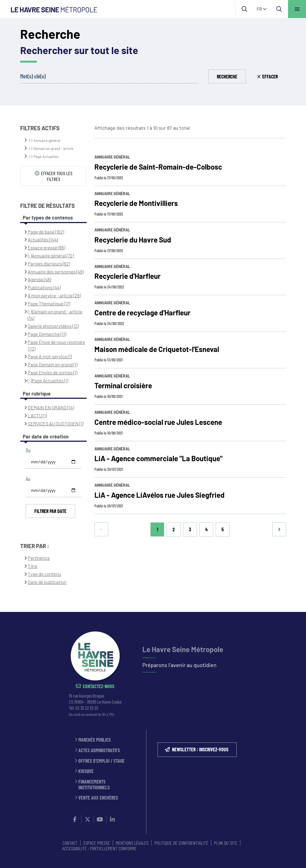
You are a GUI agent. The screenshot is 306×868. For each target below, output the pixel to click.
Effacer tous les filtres (57, 176)
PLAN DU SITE (226, 843)
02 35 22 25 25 (87, 708)
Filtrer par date (50, 511)
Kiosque (86, 771)
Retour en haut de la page (292, 612)
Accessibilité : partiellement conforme (99, 848)
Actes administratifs (99, 750)
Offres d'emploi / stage (101, 761)
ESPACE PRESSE (97, 843)
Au (28, 479)
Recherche (227, 76)
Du (28, 450)
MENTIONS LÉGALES (132, 843)
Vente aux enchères (98, 798)
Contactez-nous (99, 686)
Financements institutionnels (94, 784)
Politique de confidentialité (181, 843)
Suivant (279, 529)
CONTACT (70, 843)
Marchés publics (95, 740)
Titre (33, 566)
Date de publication (47, 582)
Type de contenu (44, 574)
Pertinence (39, 558)
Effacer (270, 76)
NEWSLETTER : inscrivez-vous (200, 749)
